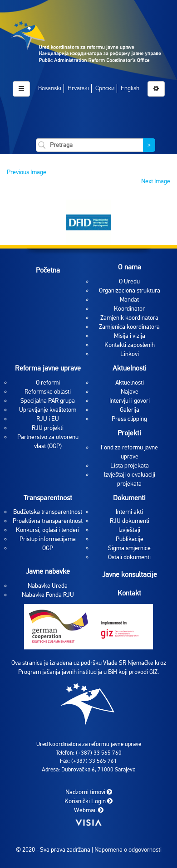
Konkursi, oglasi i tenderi (48, 530)
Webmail (89, 810)
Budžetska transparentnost (48, 512)
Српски (105, 88)
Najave (130, 392)
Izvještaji (129, 530)
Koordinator (129, 309)
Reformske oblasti (48, 392)
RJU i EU (48, 419)
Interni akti (129, 512)
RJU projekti (48, 428)
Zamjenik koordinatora (129, 318)
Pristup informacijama (48, 539)
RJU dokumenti (130, 521)
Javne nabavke (48, 571)
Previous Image (27, 172)
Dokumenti (129, 498)
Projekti (129, 433)
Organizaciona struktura (130, 290)
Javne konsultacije (130, 575)
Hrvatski (78, 88)
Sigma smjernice (129, 548)
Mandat (129, 300)
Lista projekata (130, 466)
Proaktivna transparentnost (48, 521)
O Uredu (129, 281)
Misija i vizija (130, 336)
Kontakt (129, 593)
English (130, 88)
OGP (48, 548)
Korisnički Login (88, 801)
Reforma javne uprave (48, 368)
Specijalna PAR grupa (48, 401)
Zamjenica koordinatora (129, 327)
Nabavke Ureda (48, 586)
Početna (48, 270)
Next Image (156, 181)
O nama (130, 267)
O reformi (48, 383)
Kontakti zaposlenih (130, 345)
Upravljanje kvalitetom (48, 410)
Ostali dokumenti (129, 557)
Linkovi (130, 354)
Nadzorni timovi (89, 792)
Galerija (130, 410)
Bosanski (50, 88)
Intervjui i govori (130, 401)
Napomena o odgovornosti (128, 850)
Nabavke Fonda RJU (48, 595)
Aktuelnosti (130, 368)
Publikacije (130, 539)
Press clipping (129, 419)
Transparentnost (48, 498)
